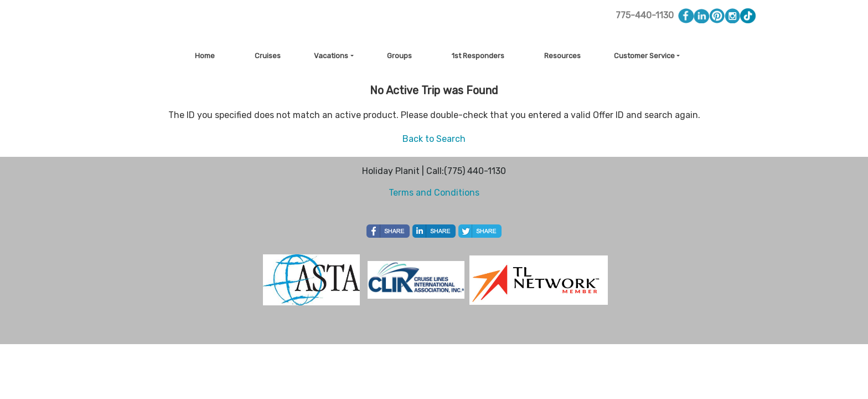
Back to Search (434, 139)
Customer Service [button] (644, 56)
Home (205, 56)
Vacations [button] (331, 56)
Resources (562, 56)
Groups (399, 56)
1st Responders (478, 56)
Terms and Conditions (434, 193)
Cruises (268, 56)
